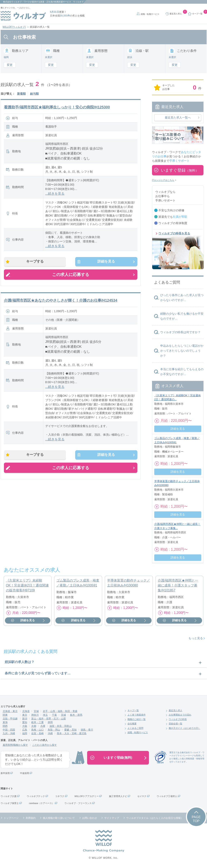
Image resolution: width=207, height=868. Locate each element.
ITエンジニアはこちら (163, 180)
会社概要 (132, 724)
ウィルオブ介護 (9, 796)
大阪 (25, 726)
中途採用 (25, 773)
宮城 (36, 711)
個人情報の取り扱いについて (59, 818)
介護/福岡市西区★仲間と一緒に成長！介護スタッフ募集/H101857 (178, 585)
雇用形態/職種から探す (15, 745)
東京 (25, 715)
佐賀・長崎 (37, 733)
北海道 (26, 711)
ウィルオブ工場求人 (167, 796)
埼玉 (45, 715)
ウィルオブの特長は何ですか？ (180, 332)
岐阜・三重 (37, 722)
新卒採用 (5, 773)
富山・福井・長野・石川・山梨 (49, 719)
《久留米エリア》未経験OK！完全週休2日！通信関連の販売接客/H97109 (27, 585)
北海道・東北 (10, 711)
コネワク (60, 796)
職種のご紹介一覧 (137, 719)
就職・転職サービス (150, 14)
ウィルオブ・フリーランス (78, 803)
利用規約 (31, 818)
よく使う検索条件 (137, 715)
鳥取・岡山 (54, 730)
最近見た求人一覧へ (178, 118)
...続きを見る (55, 194)
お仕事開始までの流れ (180, 715)
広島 (25, 730)
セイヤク (142, 796)
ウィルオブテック (36, 796)
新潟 (25, 719)
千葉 (54, 715)
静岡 (50, 722)
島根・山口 (37, 730)
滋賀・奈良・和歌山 (61, 726)
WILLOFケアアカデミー (87, 796)
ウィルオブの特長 (178, 719)
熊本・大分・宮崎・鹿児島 (72, 733)
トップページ (11, 818)
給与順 (34, 94)
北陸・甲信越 (10, 719)
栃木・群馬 (76, 715)
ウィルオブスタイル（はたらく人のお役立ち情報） (155, 818)
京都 (34, 726)
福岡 (25, 733)
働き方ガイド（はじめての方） (185, 728)
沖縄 (50, 733)
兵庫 (43, 726)
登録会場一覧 (175, 724)
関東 (5, 715)
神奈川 (35, 715)
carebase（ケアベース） (42, 803)
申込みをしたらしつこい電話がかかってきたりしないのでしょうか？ (182, 351)
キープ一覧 (133, 710)
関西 (5, 726)
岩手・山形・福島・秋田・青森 (60, 711)
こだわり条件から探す (44, 745)
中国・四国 (9, 730)
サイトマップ (112, 818)
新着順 (21, 94)
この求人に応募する (71, 276)
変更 (10, 65)
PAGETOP (196, 819)
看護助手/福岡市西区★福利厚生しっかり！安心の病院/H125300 (57, 107)
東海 (5, 722)
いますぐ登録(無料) (118, 758)
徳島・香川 (87, 730)
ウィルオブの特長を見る (174, 233)
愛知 (25, 722)
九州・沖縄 (9, 733)
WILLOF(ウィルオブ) (14, 27)
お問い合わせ (90, 818)
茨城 (63, 715)
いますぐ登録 (180, 170)
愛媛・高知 (70, 730)
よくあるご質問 (135, 728)
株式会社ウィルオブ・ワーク (16, 2)
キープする (37, 262)
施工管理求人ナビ (118, 796)
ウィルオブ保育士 (10, 803)
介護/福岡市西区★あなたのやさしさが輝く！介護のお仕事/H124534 (61, 301)
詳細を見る (104, 262)
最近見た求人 (175, 710)
